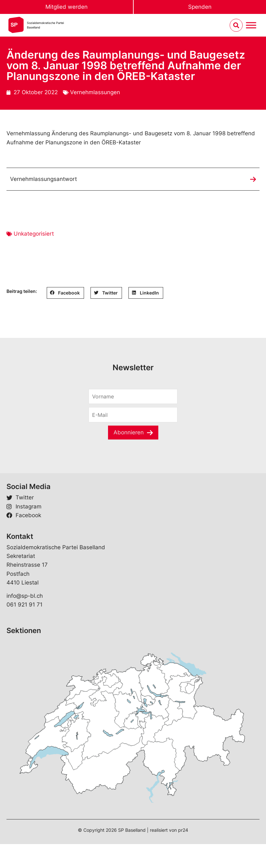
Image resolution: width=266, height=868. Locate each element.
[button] (65, 293)
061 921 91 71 (24, 605)
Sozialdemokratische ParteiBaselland (45, 25)
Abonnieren (129, 432)
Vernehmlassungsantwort (43, 179)
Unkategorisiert (34, 234)
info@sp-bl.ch (25, 596)
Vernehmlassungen (95, 92)
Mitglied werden (66, 7)
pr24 (183, 830)
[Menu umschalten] (251, 25)
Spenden (200, 7)
